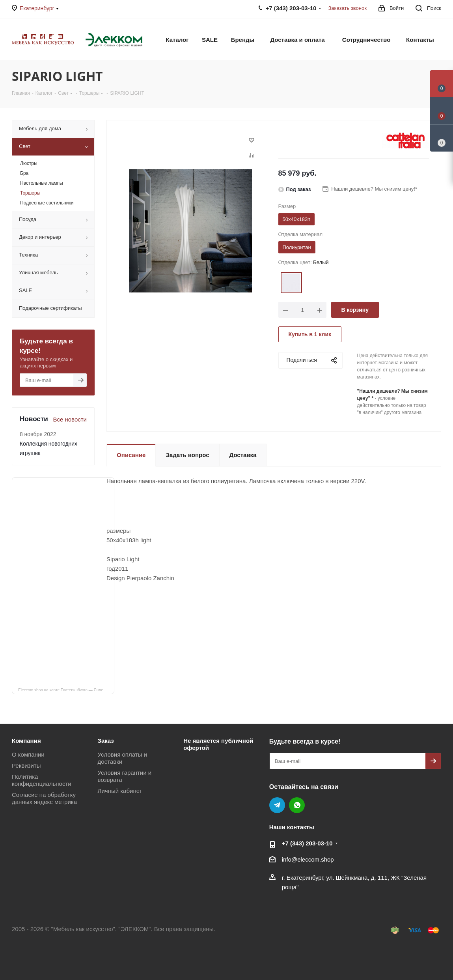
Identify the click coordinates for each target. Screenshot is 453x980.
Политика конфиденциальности (42, 780)
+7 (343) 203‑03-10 (307, 843)
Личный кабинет (120, 791)
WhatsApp (297, 805)
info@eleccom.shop (308, 859)
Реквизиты (26, 765)
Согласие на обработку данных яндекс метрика (44, 798)
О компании (28, 754)
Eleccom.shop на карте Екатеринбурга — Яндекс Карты (66, 690)
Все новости (70, 419)
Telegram (277, 805)
